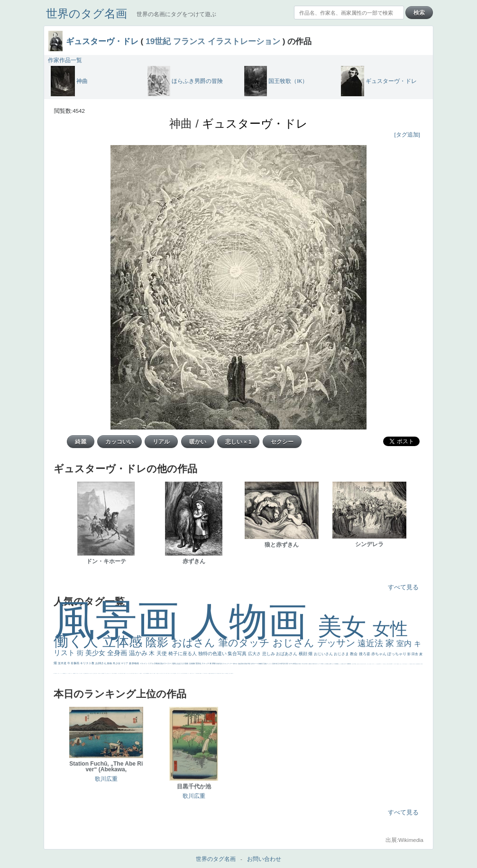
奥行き (399, 664)
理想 (209, 673)
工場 (303, 664)
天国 (150, 673)
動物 (110, 663)
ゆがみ (219, 673)
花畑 (274, 664)
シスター (403, 664)
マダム (360, 664)
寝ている (215, 673)
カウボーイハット (138, 673)
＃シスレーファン (180, 673)
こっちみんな (119, 673)
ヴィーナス (381, 664)
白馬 (373, 664)
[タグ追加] (407, 135)
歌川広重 (218, 673)
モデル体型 (293, 664)
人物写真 (226, 673)
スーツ (153, 673)
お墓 (91, 673)
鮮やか (236, 664)
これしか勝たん (107, 673)
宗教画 (157, 663)
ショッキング (79, 673)
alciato (391, 664)
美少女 (96, 653)
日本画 (322, 664)
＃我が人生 (205, 673)
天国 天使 (132, 673)
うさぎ (326, 664)
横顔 (304, 654)
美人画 (135, 673)
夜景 (287, 664)
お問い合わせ (264, 859)
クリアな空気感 (84, 673)
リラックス (110, 673)
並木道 (63, 663)
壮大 (311, 664)
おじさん (295, 643)
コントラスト (188, 673)
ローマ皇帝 (102, 673)
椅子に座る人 (183, 653)
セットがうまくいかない (128, 673)
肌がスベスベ (166, 663)
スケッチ (206, 663)
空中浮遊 (222, 673)
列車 (199, 673)
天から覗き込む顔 (413, 664)
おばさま (180, 663)
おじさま (342, 654)
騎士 (359, 664)
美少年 (197, 673)
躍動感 (64, 673)
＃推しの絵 (95, 673)
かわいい (193, 673)
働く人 (78, 641)
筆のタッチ (245, 643)
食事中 (388, 664)
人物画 (254, 621)
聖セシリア (372, 664)
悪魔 (210, 673)
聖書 (125, 673)
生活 (174, 673)
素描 (297, 664)
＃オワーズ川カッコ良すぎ (165, 673)
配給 (361, 664)
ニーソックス (62, 673)
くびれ (171, 673)
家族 (246, 664)
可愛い (422, 664)
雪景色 (198, 663)
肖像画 (75, 663)
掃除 (214, 663)
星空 (228, 673)
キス (346, 664)
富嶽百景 (232, 673)
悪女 (168, 673)
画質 (379, 664)
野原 (249, 664)
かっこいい (408, 664)
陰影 (159, 642)
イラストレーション (244, 41)
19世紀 (158, 41)
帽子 (141, 673)
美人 (54, 673)
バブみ (76, 673)
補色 (338, 664)
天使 (162, 653)
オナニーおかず (160, 673)
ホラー (97, 673)
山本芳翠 (389, 664)
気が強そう (99, 673)
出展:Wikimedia (404, 840)
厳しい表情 (114, 673)
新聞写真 (212, 673)
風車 (103, 673)
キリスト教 (88, 663)
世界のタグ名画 (87, 14)
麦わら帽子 (185, 673)
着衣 (314, 664)
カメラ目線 (335, 664)
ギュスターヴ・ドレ (102, 41)
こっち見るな (144, 673)
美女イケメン (207, 673)
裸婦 (421, 664)
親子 (420, 664)
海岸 (140, 673)
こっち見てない (368, 664)
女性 (390, 629)
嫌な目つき (363, 664)
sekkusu (74, 673)
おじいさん (324, 654)
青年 (307, 664)
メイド (156, 673)
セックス (202, 673)
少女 (118, 663)
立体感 (124, 642)
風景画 (122, 620)
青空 (300, 664)
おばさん (195, 643)
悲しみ (269, 654)
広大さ (255, 654)
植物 (187, 663)
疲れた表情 (329, 664)
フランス (189, 41)
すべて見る (403, 587)
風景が (149, 673)
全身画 (118, 653)
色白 (370, 664)
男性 (116, 673)
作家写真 (282, 664)
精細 (155, 673)
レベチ (196, 673)
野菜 (191, 673)
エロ (105, 673)
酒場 (201, 673)
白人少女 (385, 664)
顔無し (158, 673)
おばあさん (287, 654)
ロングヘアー (229, 664)
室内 (405, 644)
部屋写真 (219, 664)
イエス (192, 673)
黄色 (65, 673)
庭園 (348, 664)
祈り (173, 673)
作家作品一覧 (65, 60)
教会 (354, 654)
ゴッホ (177, 673)
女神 (395, 664)
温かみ (139, 653)
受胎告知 (411, 664)
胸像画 (261, 664)
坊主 (213, 673)
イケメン (144, 663)
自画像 (192, 663)
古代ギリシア (317, 664)
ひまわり (230, 673)
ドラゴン (224, 673)
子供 (183, 673)
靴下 (77, 673)
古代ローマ (255, 664)
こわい (66, 673)
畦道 (69, 673)
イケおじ (93, 673)
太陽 (309, 664)
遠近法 (372, 643)
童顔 (220, 673)
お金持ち (358, 664)
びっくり (269, 664)
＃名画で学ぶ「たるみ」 (57, 673)
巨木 (305, 664)
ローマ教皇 (397, 664)
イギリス (152, 673)
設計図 (417, 664)
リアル (151, 663)
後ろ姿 (365, 654)
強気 (174, 663)
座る (378, 664)
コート (68, 673)
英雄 (243, 664)
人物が (81, 673)
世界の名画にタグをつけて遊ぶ (176, 14)
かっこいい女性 (376, 664)
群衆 (419, 664)
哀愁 (384, 664)
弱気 (175, 673)
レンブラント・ (71, 673)
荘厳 (265, 664)
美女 (345, 626)
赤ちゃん (379, 654)
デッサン (338, 643)
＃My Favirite (147, 673)
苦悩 (182, 673)
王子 (112, 673)
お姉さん (101, 663)
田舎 (415, 654)
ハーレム (394, 664)
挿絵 (418, 664)
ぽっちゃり (397, 654)
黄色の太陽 (87, 673)
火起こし (401, 664)
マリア (125, 663)
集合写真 (238, 653)
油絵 (240, 664)
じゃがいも (89, 673)
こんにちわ (354, 664)
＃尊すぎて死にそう (122, 673)
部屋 (350, 664)
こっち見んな (342, 664)
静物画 (136, 663)
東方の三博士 (405, 664)
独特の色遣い (213, 653)
